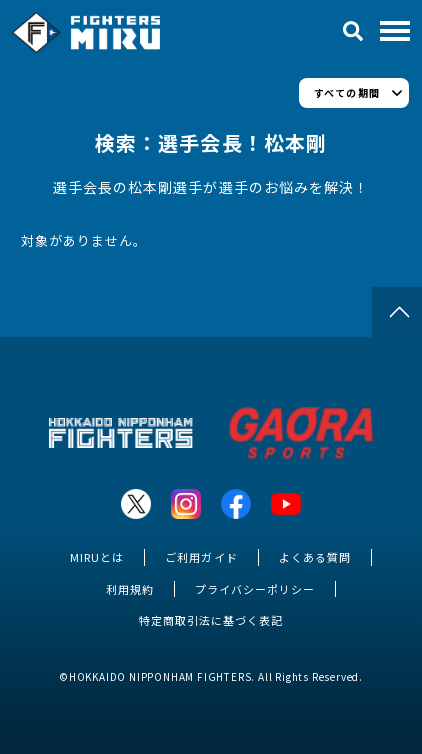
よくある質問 (315, 557)
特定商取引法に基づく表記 (211, 620)
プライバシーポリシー (255, 589)
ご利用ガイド (201, 557)
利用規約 (130, 589)
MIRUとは (97, 557)
